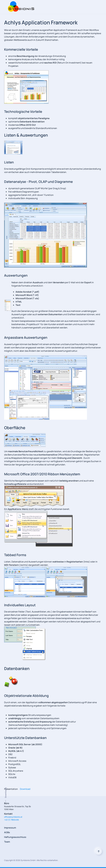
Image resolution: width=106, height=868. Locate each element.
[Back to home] (20, 7)
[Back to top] (99, 851)
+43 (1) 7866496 (12, 820)
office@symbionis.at (13, 817)
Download (25, 789)
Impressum (10, 828)
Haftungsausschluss (15, 837)
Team (7, 842)
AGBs (7, 832)
